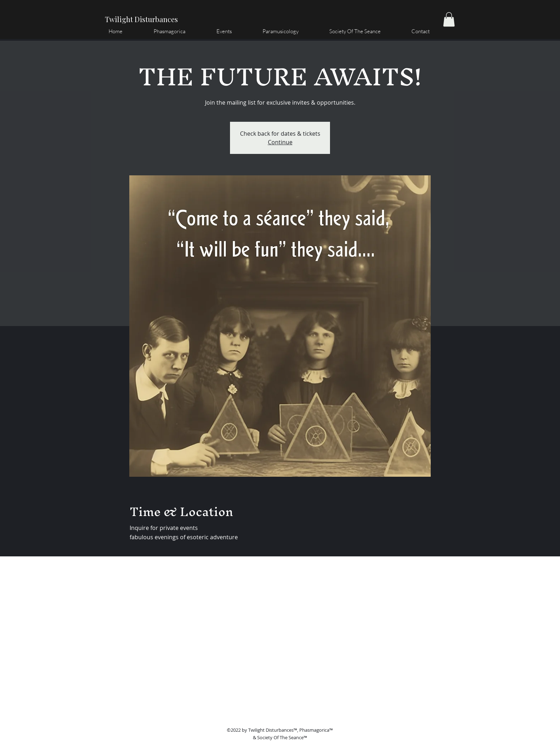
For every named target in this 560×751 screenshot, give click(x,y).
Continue (280, 142)
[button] (449, 19)
